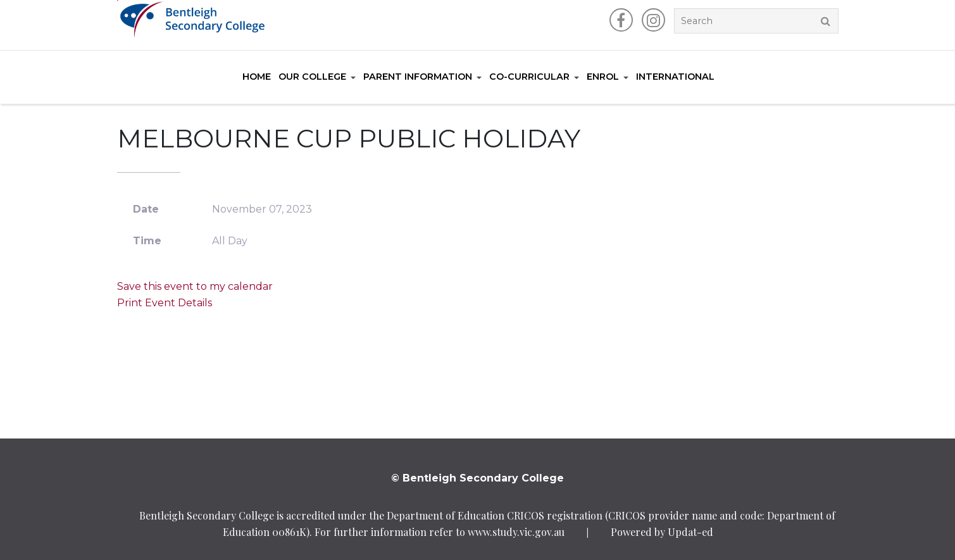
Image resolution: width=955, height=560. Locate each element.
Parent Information (418, 77)
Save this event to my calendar (195, 286)
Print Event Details (165, 303)
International (675, 77)
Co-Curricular (529, 77)
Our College (312, 77)
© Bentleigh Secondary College (477, 478)
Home (257, 77)
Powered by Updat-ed (662, 532)
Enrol (603, 77)
